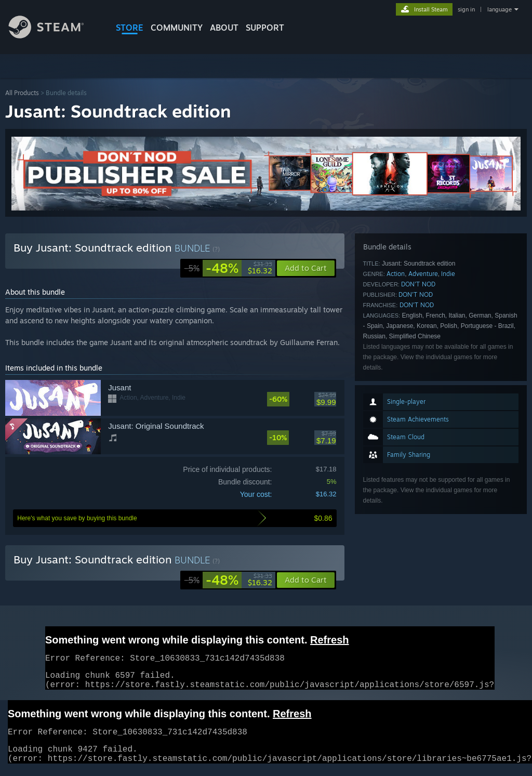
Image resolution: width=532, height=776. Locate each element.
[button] (306, 580)
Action (396, 274)
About (224, 28)
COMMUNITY (177, 28)
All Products (22, 93)
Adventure (423, 274)
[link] (228, 268)
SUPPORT (265, 28)
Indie (448, 274)
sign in (466, 9)
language (500, 9)
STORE (130, 28)
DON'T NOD (418, 284)
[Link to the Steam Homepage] (54, 36)
